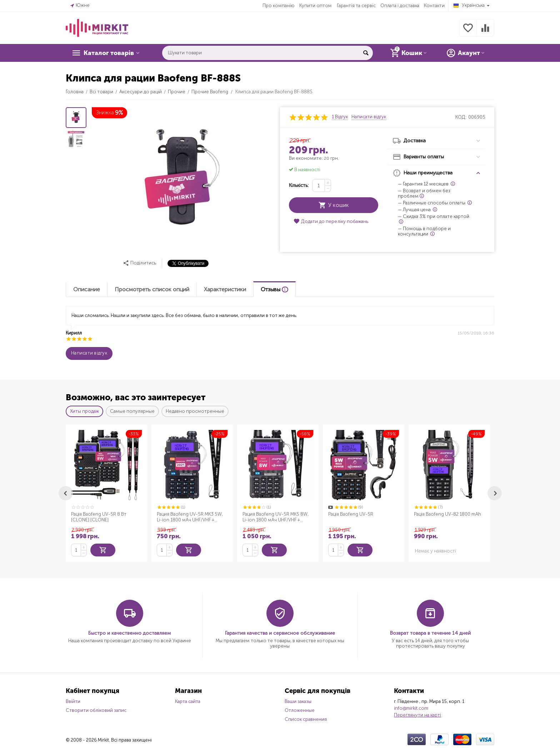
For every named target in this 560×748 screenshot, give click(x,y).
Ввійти (73, 701)
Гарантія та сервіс (356, 6)
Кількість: (299, 185)
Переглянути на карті (417, 714)
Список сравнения (306, 719)
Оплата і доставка (400, 6)
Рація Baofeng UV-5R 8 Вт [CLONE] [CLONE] (99, 517)
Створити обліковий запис (96, 710)
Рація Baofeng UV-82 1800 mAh (447, 514)
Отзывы (274, 289)
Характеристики (225, 289)
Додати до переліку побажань (331, 221)
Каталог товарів (109, 53)
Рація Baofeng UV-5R (351, 514)
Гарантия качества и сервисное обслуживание (280, 632)
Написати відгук (369, 117)
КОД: (461, 117)
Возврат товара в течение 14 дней (430, 632)
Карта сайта (188, 701)
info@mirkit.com (411, 707)
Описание (87, 289)
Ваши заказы (298, 701)
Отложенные (300, 710)
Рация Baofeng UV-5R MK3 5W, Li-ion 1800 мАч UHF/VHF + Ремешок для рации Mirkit (190, 517)
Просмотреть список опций (152, 289)
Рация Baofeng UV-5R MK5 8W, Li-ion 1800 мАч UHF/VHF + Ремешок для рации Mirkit (276, 517)
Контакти (434, 6)
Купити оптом (316, 6)
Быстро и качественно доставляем (129, 632)
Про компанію (279, 6)
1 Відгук (340, 117)
